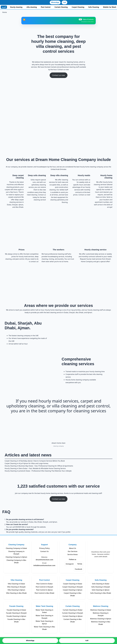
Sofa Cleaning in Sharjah (101, 587)
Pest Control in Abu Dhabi (44, 593)
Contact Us (44, 551)
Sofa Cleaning (94, 7)
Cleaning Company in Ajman (16, 557)
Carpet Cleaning (78, 7)
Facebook (78, 569)
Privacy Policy (44, 548)
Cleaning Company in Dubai (16, 548)
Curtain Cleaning (61, 7)
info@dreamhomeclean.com (44, 565)
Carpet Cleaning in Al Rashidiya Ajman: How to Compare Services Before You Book (35, 461)
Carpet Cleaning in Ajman (73, 590)
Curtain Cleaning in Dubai (73, 610)
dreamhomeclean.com (44, 560)
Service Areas (73, 554)
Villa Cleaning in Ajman (16, 590)
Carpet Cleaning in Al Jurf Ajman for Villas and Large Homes (27, 463)
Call (64, 2)
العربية (4, 7)
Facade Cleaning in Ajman (16, 616)
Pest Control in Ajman (44, 590)
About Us (73, 548)
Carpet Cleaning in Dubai (73, 584)
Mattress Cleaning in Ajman (101, 619)
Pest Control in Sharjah (44, 587)
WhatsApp (55, 2)
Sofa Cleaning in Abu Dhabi (101, 593)
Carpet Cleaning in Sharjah (73, 587)
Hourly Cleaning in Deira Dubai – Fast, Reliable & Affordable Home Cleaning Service (35, 468)
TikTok (80, 564)
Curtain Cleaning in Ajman (73, 616)
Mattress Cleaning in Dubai (101, 610)
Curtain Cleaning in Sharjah (73, 613)
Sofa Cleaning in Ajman (101, 590)
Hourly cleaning (16, 7)
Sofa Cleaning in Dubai (101, 584)
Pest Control (46, 7)
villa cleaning (32, 7)
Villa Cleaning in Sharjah (16, 587)
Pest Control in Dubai (44, 584)
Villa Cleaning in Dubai (16, 584)
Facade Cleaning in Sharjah (16, 613)
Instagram (70, 564)
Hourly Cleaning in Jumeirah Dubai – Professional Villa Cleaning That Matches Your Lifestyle (38, 471)
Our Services (73, 551)
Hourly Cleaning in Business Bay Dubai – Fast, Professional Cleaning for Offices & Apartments (39, 466)
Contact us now (58, 75)
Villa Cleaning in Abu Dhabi (16, 593)
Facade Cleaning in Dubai (16, 610)
